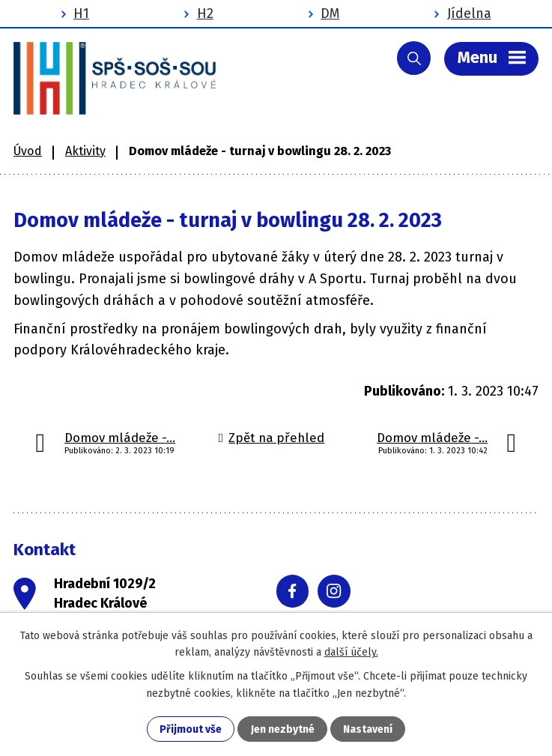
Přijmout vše (191, 729)
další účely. (351, 652)
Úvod (28, 151)
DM (330, 13)
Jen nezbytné (283, 729)
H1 (81, 13)
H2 (205, 13)
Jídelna (469, 13)
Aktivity (85, 151)
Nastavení (368, 729)
